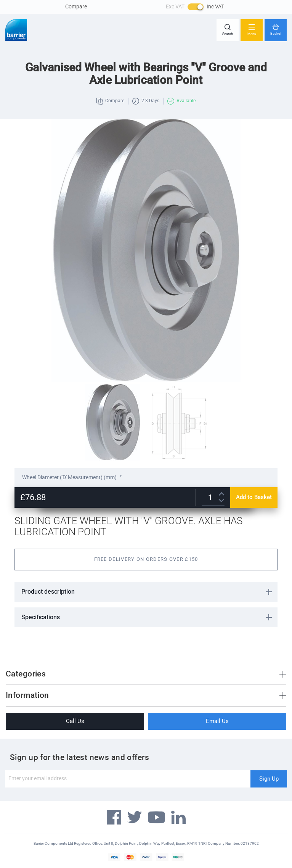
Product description (48, 592)
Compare (76, 6)
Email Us (217, 721)
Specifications (41, 617)
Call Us (75, 721)
